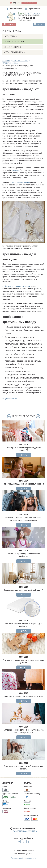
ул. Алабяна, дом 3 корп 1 (25, 831)
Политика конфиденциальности (23, 858)
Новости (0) (10, 36)
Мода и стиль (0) (13, 47)
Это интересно (9, 63)
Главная (6, 61)
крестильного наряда (21, 182)
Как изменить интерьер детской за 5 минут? (23, 590)
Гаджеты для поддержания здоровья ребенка (24, 484)
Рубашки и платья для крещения (16, 286)
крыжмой (16, 170)
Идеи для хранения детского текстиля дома (23, 696)
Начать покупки (29, 3)
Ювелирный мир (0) (14, 52)
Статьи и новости (20, 61)
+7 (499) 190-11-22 (26, 18)
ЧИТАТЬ (23, 455)
